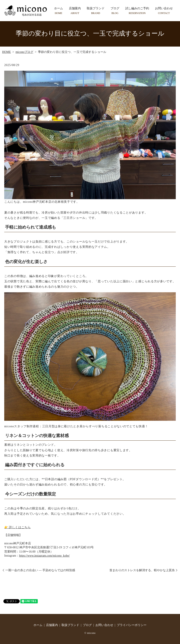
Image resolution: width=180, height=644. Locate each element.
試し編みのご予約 (137, 11)
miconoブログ (24, 52)
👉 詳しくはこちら (17, 527)
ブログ (115, 11)
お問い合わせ (164, 11)
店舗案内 (75, 11)
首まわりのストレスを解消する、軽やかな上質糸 (142, 570)
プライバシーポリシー (132, 625)
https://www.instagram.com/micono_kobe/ (44, 556)
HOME (6, 52)
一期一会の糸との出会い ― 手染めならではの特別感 (40, 570)
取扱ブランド (96, 11)
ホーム (59, 11)
